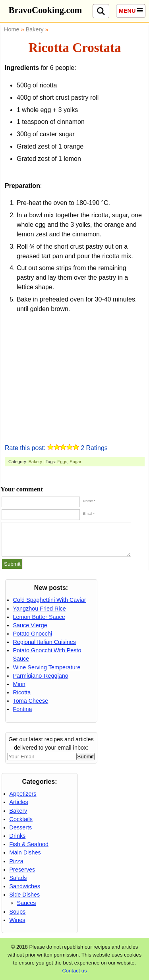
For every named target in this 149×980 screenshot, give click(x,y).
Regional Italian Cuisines (45, 642)
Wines (17, 920)
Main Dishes (25, 852)
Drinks (18, 836)
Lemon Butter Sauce (39, 617)
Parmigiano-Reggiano (41, 676)
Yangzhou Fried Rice (40, 609)
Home (12, 29)
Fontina (23, 709)
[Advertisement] (75, 377)
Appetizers (23, 794)
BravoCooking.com (45, 10)
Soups (18, 912)
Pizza (16, 861)
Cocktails (21, 819)
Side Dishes (25, 895)
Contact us (74, 971)
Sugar (75, 462)
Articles (19, 802)
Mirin (19, 684)
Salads (18, 878)
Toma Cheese (31, 701)
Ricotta (22, 692)
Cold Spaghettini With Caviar (50, 600)
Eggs (62, 462)
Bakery (35, 462)
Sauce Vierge (30, 625)
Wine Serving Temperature (47, 667)
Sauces (27, 903)
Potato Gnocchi (33, 634)
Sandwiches (25, 886)
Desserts (21, 827)
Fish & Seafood (29, 844)
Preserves (22, 870)
